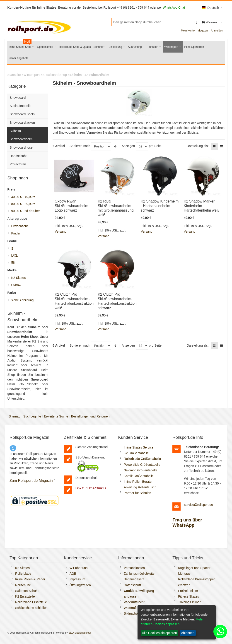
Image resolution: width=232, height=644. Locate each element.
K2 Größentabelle (136, 453)
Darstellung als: (198, 146)
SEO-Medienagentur (80, 633)
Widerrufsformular (137, 608)
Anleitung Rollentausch (140, 487)
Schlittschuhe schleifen (31, 608)
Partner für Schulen (138, 493)
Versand (61, 232)
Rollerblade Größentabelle (142, 459)
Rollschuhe (23, 585)
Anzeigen (128, 146)
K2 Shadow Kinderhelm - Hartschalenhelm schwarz (160, 206)
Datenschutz (133, 585)
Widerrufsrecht (134, 602)
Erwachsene (20, 226)
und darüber (25, 211)
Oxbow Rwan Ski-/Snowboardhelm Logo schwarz (72, 206)
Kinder (16, 233)
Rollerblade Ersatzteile (31, 602)
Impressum (77, 579)
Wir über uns (79, 568)
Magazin (203, 31)
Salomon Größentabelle (141, 470)
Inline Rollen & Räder (30, 579)
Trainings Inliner (189, 602)
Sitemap (14, 416)
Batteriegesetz (134, 579)
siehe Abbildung (22, 300)
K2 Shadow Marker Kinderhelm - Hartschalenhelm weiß (202, 206)
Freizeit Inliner (188, 591)
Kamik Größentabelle (139, 476)
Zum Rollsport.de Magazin (31, 480)
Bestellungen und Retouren (90, 416)
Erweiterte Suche (56, 416)
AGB (73, 574)
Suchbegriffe (32, 416)
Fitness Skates (188, 596)
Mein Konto (188, 31)
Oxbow (16, 285)
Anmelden (217, 31)
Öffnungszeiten (80, 585)
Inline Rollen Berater (138, 482)
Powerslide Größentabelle (142, 465)
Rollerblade (23, 574)
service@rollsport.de (198, 505)
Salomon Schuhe (27, 591)
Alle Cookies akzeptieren (159, 633)
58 (13, 263)
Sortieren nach (80, 146)
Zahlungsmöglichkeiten (140, 574)
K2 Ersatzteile (25, 596)
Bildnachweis (133, 613)
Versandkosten (134, 568)
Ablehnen (188, 633)
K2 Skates (18, 278)
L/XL (14, 256)
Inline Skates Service (139, 447)
